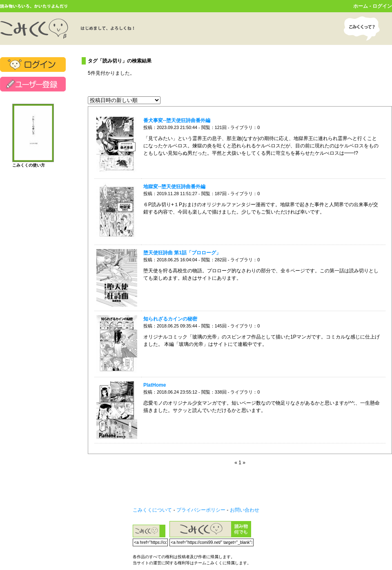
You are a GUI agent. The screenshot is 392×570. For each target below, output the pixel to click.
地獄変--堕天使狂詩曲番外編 (174, 187)
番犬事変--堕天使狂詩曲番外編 (177, 120)
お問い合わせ (245, 510)
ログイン (382, 6)
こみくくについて (152, 510)
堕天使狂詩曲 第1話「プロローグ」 (182, 253)
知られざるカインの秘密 (170, 319)
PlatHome (155, 385)
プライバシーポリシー (201, 510)
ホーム (361, 6)
